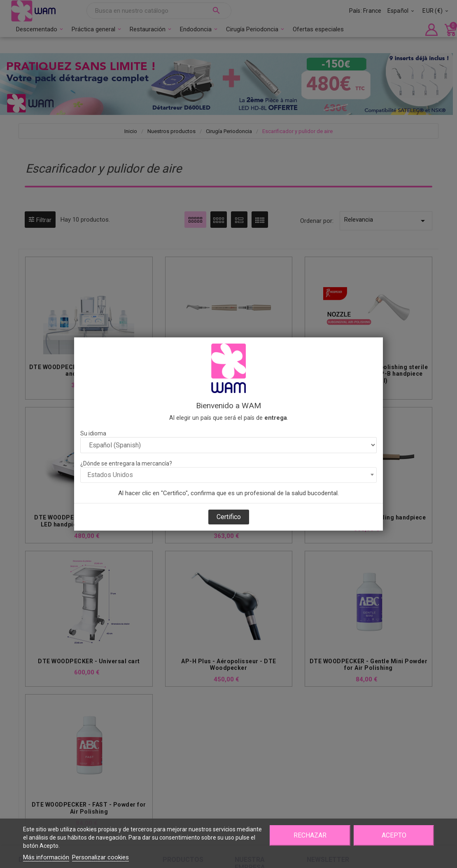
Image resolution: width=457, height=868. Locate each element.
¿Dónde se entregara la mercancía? (126, 463)
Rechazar (310, 835)
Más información (46, 857)
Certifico (229, 517)
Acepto (394, 835)
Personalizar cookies (100, 857)
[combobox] (228, 475)
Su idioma (93, 433)
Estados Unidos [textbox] (110, 475)
